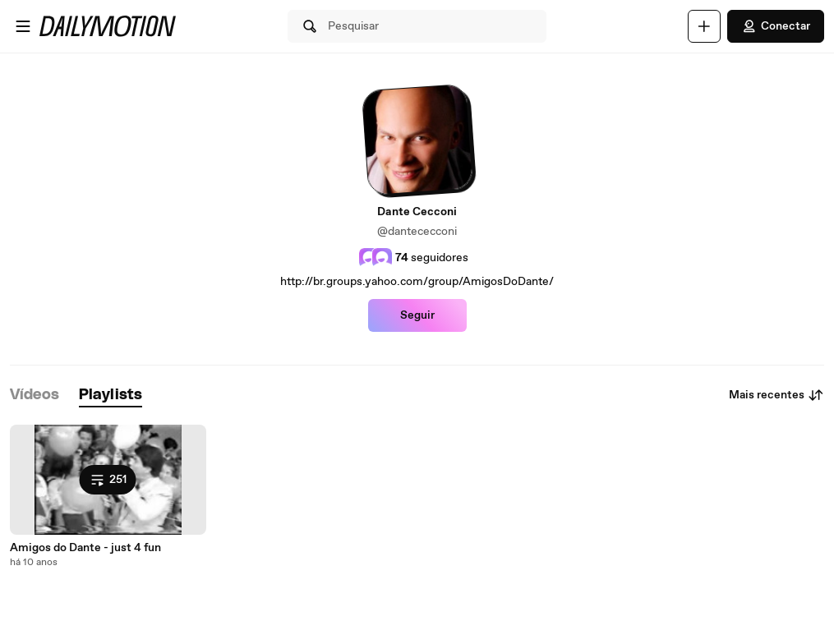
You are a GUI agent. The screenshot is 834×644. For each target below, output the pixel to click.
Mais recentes (776, 395)
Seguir (417, 315)
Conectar (776, 26)
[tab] (35, 396)
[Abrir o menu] (23, 26)
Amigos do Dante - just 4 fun (85, 548)
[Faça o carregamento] (704, 26)
